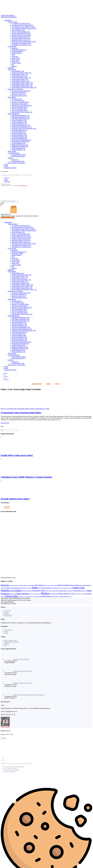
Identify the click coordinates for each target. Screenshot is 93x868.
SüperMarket (37, 384)
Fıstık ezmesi (16, 60)
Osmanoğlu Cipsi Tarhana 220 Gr (22, 45)
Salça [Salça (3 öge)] (76, 594)
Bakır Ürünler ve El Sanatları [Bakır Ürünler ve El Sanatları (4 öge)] (27, 585)
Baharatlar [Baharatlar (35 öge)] (5, 585)
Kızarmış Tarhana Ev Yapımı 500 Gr (22, 25)
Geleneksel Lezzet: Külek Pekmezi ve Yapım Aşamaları (26, 477)
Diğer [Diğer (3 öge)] (45, 585)
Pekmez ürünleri (16, 53)
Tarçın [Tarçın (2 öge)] (82, 594)
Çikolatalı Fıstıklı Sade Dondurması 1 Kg (24, 128)
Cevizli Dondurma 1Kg (19, 143)
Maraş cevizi (15, 61)
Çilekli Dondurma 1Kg (18, 148)
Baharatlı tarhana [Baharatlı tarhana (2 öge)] (13, 585)
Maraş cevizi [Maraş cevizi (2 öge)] (84, 591)
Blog (12, 409)
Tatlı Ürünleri (12, 69)
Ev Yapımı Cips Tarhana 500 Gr (21, 24)
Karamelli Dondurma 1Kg (19, 137)
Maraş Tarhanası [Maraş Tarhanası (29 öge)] (23, 593)
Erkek (6, 166)
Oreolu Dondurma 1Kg (18, 132)
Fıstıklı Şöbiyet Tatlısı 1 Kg (20, 79)
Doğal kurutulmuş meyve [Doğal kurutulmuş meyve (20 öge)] (66, 585)
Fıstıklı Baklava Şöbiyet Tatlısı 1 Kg (22, 83)
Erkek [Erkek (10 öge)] (77, 585)
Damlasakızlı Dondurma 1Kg (20, 142)
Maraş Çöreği (12, 151)
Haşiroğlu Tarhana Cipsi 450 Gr (21, 38)
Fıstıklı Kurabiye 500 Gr (19, 155)
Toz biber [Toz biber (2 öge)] (3, 597)
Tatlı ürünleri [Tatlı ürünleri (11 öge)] (88, 594)
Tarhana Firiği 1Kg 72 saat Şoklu (21, 35)
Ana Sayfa (7, 178)
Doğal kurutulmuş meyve (19, 50)
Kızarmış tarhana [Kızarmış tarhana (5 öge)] (62, 591)
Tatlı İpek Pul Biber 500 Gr (20, 107)
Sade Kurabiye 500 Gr (18, 156)
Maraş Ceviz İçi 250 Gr (19, 94)
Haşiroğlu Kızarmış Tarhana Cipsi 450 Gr (24, 42)
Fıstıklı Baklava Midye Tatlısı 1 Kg (22, 84)
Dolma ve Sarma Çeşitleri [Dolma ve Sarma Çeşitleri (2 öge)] (52, 585)
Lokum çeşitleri (16, 63)
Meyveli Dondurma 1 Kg (19, 120)
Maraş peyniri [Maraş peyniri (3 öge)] (13, 594)
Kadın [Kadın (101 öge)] (35, 588)
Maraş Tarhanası (13, 22)
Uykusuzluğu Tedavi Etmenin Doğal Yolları (21, 413)
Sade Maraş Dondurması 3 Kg (21, 119)
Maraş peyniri (16, 58)
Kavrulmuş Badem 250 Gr (19, 96)
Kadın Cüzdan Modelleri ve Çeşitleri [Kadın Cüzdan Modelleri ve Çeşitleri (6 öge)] (48, 588)
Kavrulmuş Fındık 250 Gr (19, 92)
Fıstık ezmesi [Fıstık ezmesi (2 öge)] (29, 588)
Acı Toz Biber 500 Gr (18, 101)
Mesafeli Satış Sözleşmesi (12, 770)
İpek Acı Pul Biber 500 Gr (19, 109)
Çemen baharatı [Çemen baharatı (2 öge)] (36, 597)
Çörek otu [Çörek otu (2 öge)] (69, 597)
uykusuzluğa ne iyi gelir (42, 409)
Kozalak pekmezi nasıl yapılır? (15, 499)
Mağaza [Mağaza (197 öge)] (45, 593)
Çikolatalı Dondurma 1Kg (19, 124)
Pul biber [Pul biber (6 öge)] (72, 594)
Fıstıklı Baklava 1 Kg (18, 71)
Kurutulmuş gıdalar (17, 51)
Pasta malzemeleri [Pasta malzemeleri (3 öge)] (54, 594)
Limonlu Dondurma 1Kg (19, 133)
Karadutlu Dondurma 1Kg (19, 138)
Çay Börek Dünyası (14, 153)
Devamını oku (5, 423)
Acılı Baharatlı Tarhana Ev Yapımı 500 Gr (24, 28)
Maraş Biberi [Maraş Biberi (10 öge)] (77, 591)
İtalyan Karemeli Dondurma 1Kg (21, 140)
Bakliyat (14, 66)
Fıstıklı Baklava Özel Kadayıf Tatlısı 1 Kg (24, 87)
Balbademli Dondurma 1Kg (20, 146)
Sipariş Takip (7, 182)
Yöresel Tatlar (12, 46)
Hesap (6, 179)
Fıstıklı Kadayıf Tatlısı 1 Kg (20, 74)
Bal (13, 65)
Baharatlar (15, 48)
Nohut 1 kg (15, 160)
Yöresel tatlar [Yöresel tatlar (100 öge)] (11, 596)
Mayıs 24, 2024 (5, 409)
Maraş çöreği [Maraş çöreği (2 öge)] (38, 594)
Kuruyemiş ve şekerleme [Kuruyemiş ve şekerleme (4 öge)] (52, 591)
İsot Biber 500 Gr (17, 99)
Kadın (6, 164)
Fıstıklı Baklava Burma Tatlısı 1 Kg (22, 86)
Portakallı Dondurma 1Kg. (19, 130)
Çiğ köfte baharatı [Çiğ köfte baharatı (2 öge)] (55, 597)
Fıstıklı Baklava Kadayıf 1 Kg (21, 81)
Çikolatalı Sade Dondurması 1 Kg (22, 127)
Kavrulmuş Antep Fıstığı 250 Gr (21, 91)
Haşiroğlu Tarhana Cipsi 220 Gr (21, 40)
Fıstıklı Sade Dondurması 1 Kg (21, 125)
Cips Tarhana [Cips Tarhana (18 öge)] (39, 585)
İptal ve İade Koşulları (11, 768)
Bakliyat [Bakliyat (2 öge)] (18, 585)
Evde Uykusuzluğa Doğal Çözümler (24, 409)
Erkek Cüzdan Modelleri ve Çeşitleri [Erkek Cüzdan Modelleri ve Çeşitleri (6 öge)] (16, 588)
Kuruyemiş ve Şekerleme (15, 89)
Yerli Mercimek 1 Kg (18, 161)
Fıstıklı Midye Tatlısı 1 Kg (19, 76)
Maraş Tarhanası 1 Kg (18, 30)
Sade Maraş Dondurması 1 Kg (21, 115)
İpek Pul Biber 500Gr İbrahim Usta (22, 112)
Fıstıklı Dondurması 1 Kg (19, 122)
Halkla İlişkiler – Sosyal (11, 642)
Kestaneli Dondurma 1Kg (19, 135)
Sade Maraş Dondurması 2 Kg (21, 117)
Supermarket (8, 20)
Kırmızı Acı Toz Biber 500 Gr (20, 102)
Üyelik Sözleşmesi (10, 772)
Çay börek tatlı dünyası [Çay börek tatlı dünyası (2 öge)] (28, 597)
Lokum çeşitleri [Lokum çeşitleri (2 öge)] (70, 591)
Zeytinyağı (15, 56)
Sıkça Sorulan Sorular (11, 640)
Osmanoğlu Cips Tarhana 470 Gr (21, 43)
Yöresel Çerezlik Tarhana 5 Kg (21, 32)
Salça (13, 55)
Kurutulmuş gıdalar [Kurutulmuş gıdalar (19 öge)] (39, 591)
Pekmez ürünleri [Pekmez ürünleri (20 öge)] (64, 594)
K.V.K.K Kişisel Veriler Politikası (14, 767)
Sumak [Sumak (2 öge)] (79, 594)
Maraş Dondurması (14, 114)
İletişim (7, 644)
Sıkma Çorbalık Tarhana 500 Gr (21, 33)
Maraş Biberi (12, 97)
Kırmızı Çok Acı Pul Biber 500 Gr (22, 105)
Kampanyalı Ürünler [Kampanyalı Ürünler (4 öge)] (27, 591)
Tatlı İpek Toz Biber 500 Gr (20, 104)
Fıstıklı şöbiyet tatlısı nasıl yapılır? (17, 455)
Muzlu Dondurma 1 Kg (19, 150)
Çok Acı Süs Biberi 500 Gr (20, 110)
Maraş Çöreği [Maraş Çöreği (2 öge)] (32, 594)
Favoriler (6, 180)
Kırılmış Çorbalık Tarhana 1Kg (21, 37)
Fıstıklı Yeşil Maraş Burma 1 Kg (21, 78)
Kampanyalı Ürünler (10, 168)
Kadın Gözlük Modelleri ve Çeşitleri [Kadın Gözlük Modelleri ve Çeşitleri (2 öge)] (65, 588)
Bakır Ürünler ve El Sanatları (17, 163)
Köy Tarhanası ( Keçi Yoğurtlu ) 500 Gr (23, 27)
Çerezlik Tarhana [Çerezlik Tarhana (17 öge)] (45, 596)
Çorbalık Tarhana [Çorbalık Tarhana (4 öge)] (63, 596)
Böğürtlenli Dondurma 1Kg (20, 145)
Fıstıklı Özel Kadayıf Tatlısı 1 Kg (21, 73)
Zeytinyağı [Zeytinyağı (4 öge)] (21, 596)
